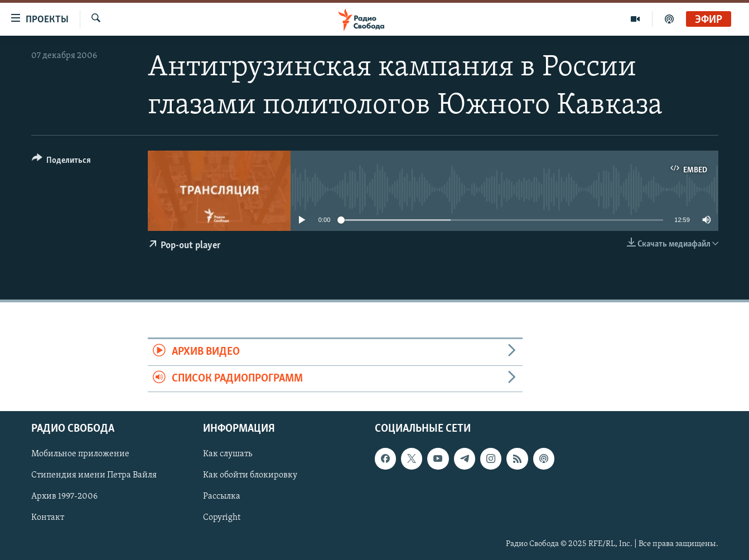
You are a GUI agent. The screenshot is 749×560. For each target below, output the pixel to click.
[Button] (62, 162)
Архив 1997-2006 (64, 496)
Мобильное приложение (80, 454)
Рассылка (222, 496)
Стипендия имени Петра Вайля (94, 475)
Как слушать (228, 454)
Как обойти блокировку (250, 475)
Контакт (48, 518)
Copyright (222, 518)
